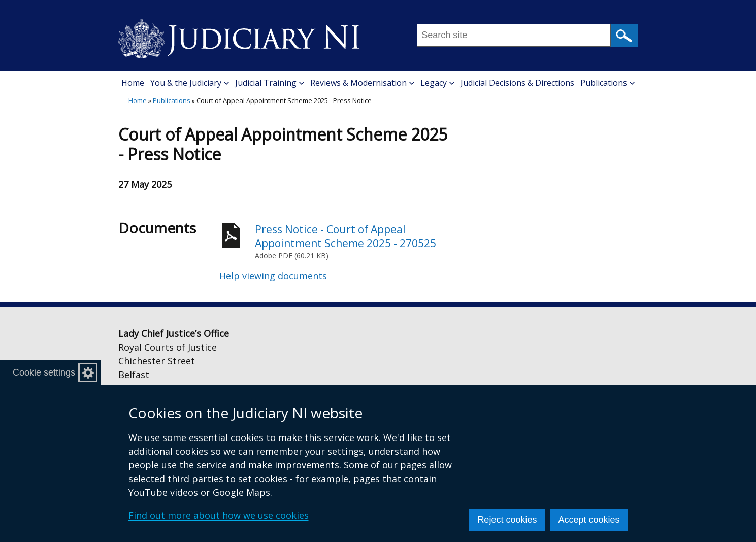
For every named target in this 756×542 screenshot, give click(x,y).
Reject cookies (507, 520)
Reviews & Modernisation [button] (362, 83)
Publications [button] (607, 83)
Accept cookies (589, 520)
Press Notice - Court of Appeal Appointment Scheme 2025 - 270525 (355, 242)
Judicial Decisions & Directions (517, 83)
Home (133, 83)
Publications (172, 100)
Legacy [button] (437, 83)
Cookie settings (44, 372)
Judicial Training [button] (270, 83)
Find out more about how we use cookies (219, 515)
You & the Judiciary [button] (190, 83)
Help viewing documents (273, 276)
